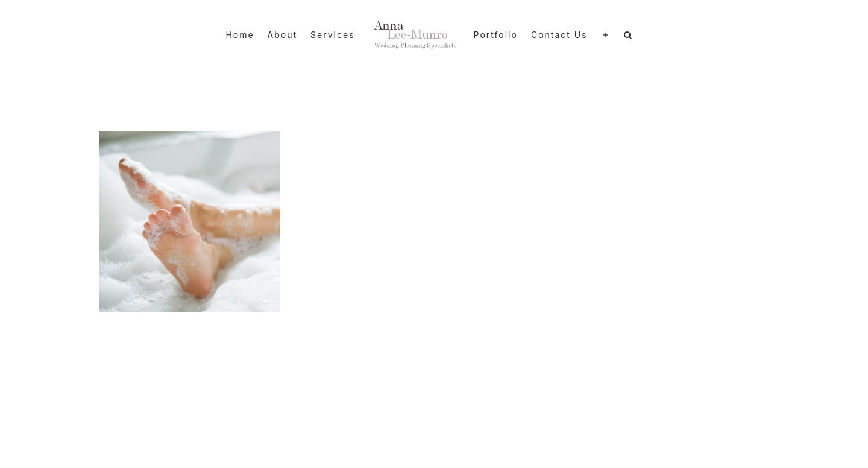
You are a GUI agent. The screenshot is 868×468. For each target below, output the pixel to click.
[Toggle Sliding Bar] (606, 35)
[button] (628, 35)
